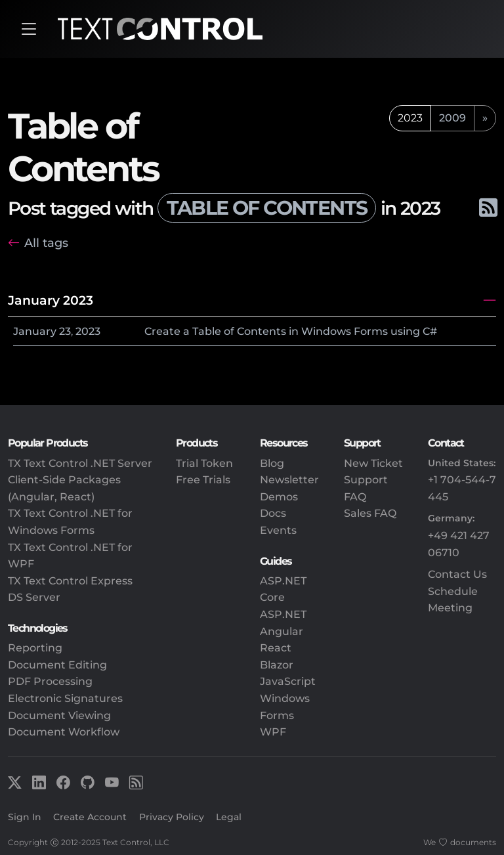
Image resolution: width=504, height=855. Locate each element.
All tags (46, 243)
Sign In (25, 817)
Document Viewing (59, 715)
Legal (229, 817)
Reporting (35, 648)
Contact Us (457, 574)
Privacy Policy (172, 817)
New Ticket (373, 463)
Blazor (277, 665)
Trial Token (204, 463)
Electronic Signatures (65, 698)
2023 (88, 331)
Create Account (90, 817)
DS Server (34, 597)
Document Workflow (64, 732)
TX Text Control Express (70, 581)
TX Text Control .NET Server (80, 463)
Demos (279, 497)
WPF (273, 732)
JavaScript (288, 681)
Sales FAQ (370, 513)
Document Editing (57, 665)
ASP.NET (283, 614)
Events (278, 530)
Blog (272, 463)
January (35, 331)
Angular (282, 631)
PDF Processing (50, 681)
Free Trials (203, 480)
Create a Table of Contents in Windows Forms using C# (291, 331)
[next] (485, 118)
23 (65, 331)
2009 (452, 118)
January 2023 (51, 300)
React (276, 648)
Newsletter (289, 480)
